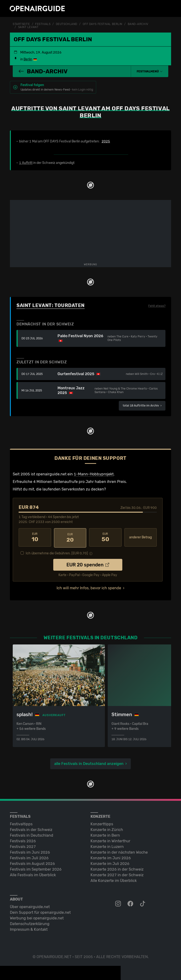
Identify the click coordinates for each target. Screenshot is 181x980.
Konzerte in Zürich (107, 828)
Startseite (21, 24)
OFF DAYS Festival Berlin (103, 24)
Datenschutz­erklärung (30, 922)
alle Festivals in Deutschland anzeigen (89, 762)
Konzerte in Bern (105, 834)
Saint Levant (28, 27)
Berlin (28, 59)
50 (105, 537)
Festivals (43, 24)
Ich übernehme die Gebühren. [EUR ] (57, 552)
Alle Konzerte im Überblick (114, 879)
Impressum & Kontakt (29, 928)
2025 (106, 141)
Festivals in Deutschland (32, 834)
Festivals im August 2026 (32, 862)
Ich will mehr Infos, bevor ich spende (89, 587)
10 (35, 537)
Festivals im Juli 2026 (29, 857)
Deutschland (67, 24)
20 (70, 537)
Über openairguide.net (30, 905)
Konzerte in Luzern (107, 845)
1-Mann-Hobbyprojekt (94, 474)
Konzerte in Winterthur (110, 840)
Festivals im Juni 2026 (30, 851)
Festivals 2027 (23, 845)
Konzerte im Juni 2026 (111, 857)
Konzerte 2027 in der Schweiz (117, 874)
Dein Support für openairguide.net (40, 911)
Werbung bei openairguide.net (37, 917)
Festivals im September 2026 (36, 868)
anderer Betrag (140, 537)
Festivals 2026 (23, 840)
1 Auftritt (26, 162)
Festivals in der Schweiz (31, 828)
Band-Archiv (138, 24)
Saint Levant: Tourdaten (51, 305)
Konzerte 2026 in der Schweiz (117, 868)
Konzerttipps (102, 823)
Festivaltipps (21, 823)
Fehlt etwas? (157, 305)
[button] (150, 71)
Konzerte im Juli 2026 (110, 862)
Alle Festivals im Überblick (33, 874)
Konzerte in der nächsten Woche (119, 851)
